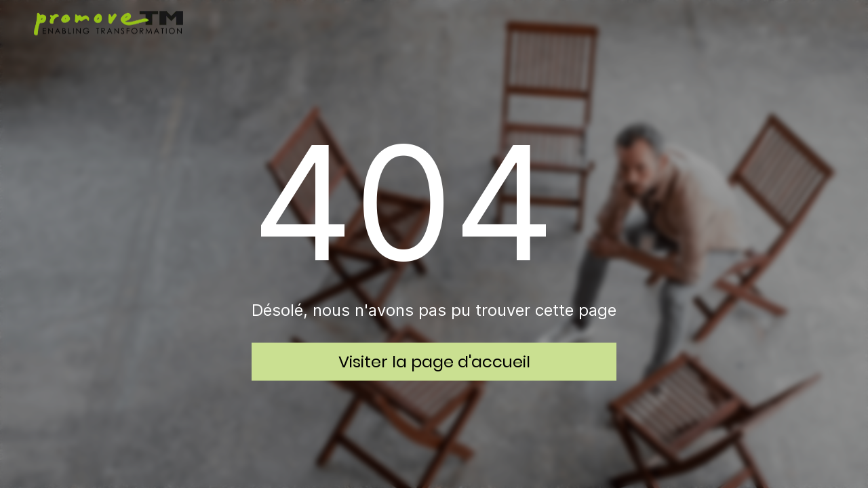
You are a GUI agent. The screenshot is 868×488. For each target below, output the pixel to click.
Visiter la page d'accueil (434, 361)
